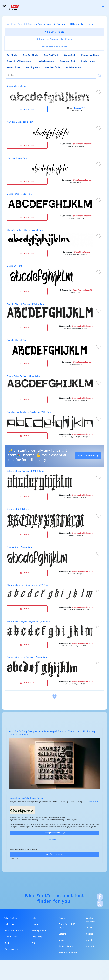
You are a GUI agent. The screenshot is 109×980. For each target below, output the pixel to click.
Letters (62, 934)
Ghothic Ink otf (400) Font (20, 547)
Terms (89, 928)
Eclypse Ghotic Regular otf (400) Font (25, 471)
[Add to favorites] (99, 92)
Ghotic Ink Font (14, 266)
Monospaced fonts (90, 55)
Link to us (9, 924)
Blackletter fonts (68, 61)
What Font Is (12, 24)
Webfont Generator (54, 854)
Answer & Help (92, 802)
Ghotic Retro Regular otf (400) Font (24, 376)
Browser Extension (13, 931)
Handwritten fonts (45, 61)
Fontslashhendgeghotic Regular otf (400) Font (29, 412)
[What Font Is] (11, 7)
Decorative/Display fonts (19, 61)
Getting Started (39, 931)
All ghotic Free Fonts (55, 47)
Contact (90, 946)
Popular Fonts (66, 946)
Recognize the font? (54, 833)
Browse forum (54, 839)
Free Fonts (37, 937)
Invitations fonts (73, 68)
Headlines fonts (52, 68)
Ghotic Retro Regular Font (20, 194)
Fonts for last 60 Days (67, 926)
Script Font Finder (68, 953)
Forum (62, 918)
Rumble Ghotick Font (17, 340)
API (33, 943)
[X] (100, 904)
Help (34, 918)
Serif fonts (12, 55)
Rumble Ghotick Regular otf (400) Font (26, 304)
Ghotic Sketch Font (16, 86)
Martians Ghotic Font (17, 158)
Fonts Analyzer (12, 949)
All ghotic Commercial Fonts (54, 39)
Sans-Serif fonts (30, 55)
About (89, 940)
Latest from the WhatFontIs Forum (27, 798)
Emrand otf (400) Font (18, 509)
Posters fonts (13, 68)
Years (62, 940)
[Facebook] (100, 897)
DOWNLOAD (27, 109)
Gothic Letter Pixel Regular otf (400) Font (27, 657)
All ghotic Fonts (55, 32)
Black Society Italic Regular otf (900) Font (27, 585)
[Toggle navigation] (103, 7)
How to (35, 924)
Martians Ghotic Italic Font (20, 122)
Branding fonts (33, 68)
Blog (7, 943)
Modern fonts (88, 61)
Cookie (90, 934)
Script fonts (70, 55)
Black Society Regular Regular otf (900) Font (29, 622)
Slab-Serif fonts (51, 55)
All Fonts (29, 24)
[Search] (100, 76)
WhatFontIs (38, 896)
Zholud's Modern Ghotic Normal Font (25, 230)
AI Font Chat (11, 937)
